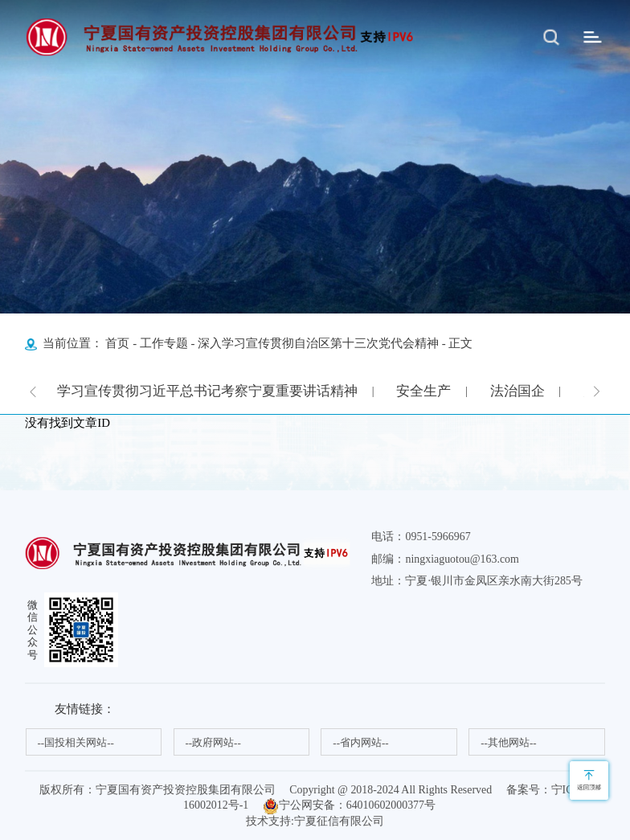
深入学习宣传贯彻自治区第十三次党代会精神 (318, 343)
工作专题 (164, 343)
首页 (117, 343)
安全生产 (423, 391)
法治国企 (517, 391)
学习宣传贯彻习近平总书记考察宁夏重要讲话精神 (207, 391)
